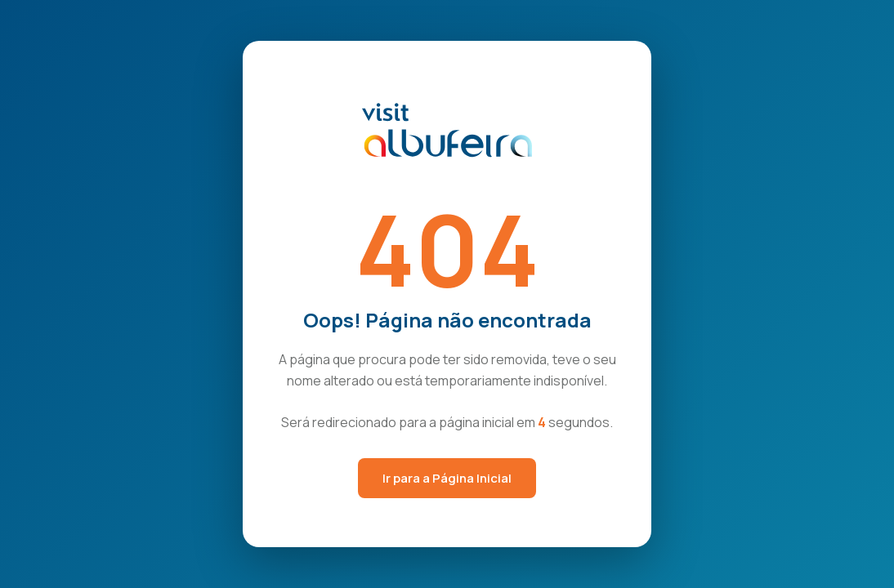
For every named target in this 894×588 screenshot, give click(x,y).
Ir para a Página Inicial (447, 478)
